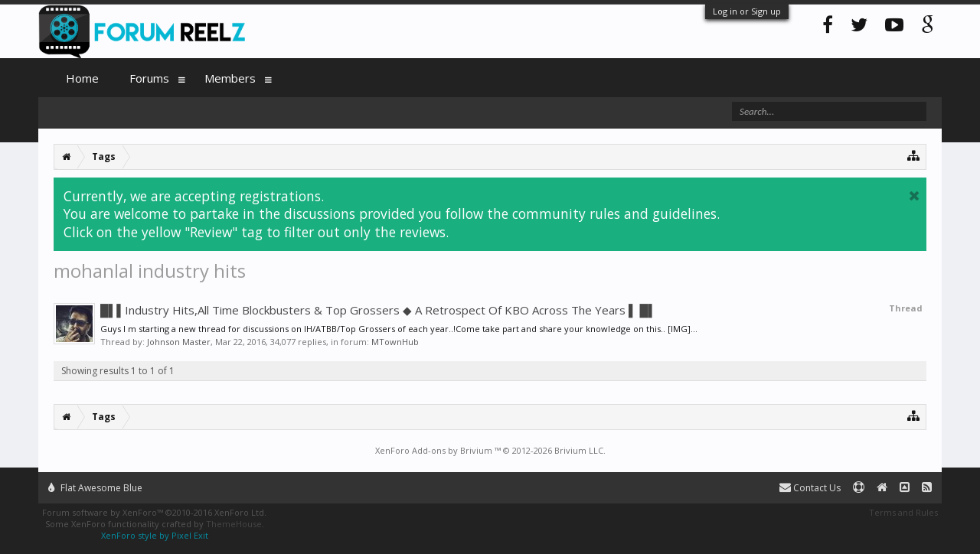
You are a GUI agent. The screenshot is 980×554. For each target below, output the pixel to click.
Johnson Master (179, 342)
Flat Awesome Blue (95, 488)
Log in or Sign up (747, 11)
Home (82, 78)
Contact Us (810, 488)
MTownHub (395, 342)
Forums (149, 78)
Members (230, 78)
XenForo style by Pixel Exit (155, 535)
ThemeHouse (234, 524)
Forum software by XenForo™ (154, 512)
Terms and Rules (903, 512)
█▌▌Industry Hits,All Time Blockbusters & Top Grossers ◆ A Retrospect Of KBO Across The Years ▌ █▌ (378, 310)
